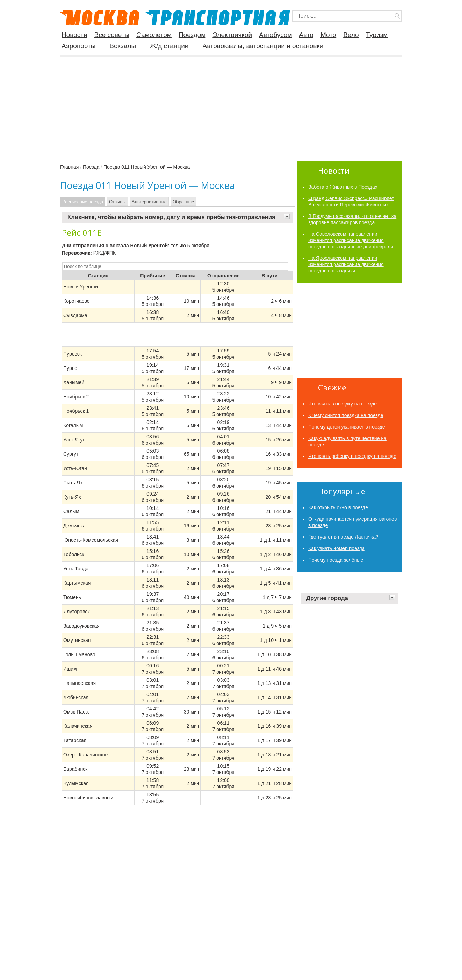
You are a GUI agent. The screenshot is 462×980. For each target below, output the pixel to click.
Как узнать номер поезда (337, 548)
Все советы (112, 35)
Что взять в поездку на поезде (342, 404)
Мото (328, 35)
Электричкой (232, 35)
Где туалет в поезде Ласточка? (343, 537)
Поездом (192, 35)
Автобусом (276, 35)
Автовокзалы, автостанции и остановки (263, 46)
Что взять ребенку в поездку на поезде (352, 456)
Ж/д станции (169, 46)
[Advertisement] (231, 106)
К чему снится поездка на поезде (346, 415)
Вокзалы (123, 46)
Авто (306, 35)
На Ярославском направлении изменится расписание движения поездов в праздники (346, 264)
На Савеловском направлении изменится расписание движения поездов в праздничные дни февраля (351, 240)
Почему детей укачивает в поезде (347, 427)
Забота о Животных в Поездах (343, 187)
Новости (74, 35)
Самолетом (154, 35)
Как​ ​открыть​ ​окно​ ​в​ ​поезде (338, 507)
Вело (351, 35)
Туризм (377, 35)
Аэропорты (78, 46)
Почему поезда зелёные (336, 560)
